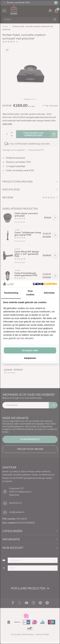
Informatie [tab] (49, 293)
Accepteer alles (30, 350)
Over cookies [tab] (30, 293)
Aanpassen (30, 358)
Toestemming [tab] (11, 293)
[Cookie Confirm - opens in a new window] (45, 284)
